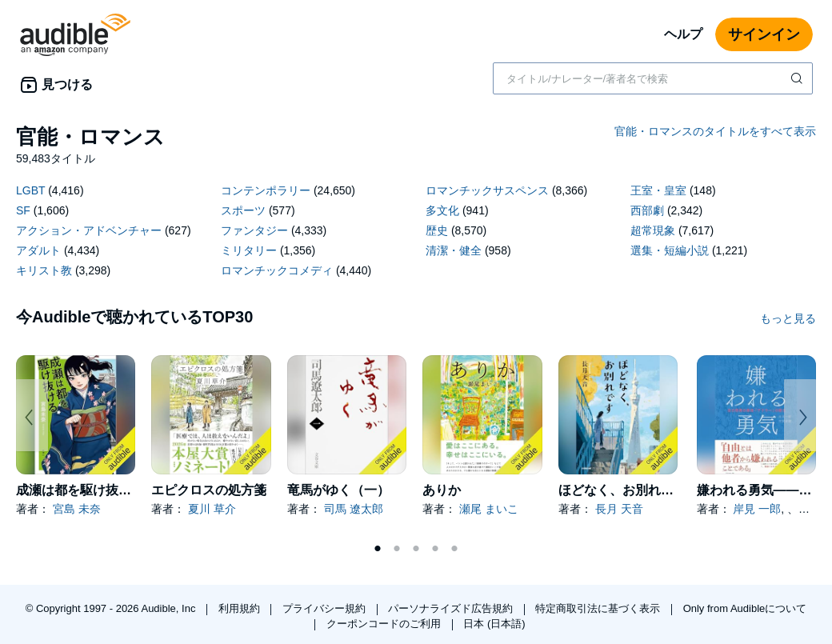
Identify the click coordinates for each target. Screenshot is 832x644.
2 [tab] (397, 549)
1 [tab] (378, 549)
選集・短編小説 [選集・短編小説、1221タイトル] (670, 250)
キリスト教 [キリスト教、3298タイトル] (44, 270)
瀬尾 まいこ (489, 509)
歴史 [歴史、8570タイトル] (437, 230)
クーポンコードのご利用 (385, 624)
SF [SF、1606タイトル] (23, 210)
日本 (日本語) (494, 624)
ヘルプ (683, 34)
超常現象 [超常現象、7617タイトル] (653, 230)
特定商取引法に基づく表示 (599, 608)
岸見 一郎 (757, 509)
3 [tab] (416, 549)
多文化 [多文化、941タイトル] (442, 210)
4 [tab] (435, 549)
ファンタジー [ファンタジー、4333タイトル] (254, 230)
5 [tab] (454, 549)
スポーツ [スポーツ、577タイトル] (243, 210)
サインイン (764, 34)
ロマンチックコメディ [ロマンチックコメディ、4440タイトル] (277, 270)
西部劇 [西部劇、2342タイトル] (647, 210)
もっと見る (788, 318)
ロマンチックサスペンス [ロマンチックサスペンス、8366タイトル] (487, 190)
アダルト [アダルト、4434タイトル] (38, 250)
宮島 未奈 (77, 509)
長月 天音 (619, 509)
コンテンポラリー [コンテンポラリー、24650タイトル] (266, 190)
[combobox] (653, 78)
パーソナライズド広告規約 (452, 608)
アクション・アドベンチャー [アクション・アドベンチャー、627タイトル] (89, 230)
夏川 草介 (212, 509)
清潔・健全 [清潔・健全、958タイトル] (454, 250)
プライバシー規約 (326, 608)
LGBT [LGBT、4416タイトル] (30, 190)
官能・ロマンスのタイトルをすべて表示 (715, 131)
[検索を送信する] (798, 78)
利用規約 (241, 608)
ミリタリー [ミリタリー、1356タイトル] (249, 250)
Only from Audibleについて (745, 608)
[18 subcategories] (416, 232)
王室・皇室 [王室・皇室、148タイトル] (658, 190)
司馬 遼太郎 (354, 509)
